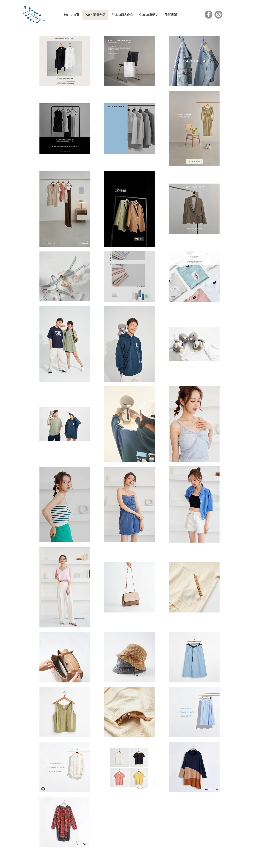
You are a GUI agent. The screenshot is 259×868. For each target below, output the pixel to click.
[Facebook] (209, 15)
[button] (122, 15)
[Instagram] (218, 15)
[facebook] (129, 866)
